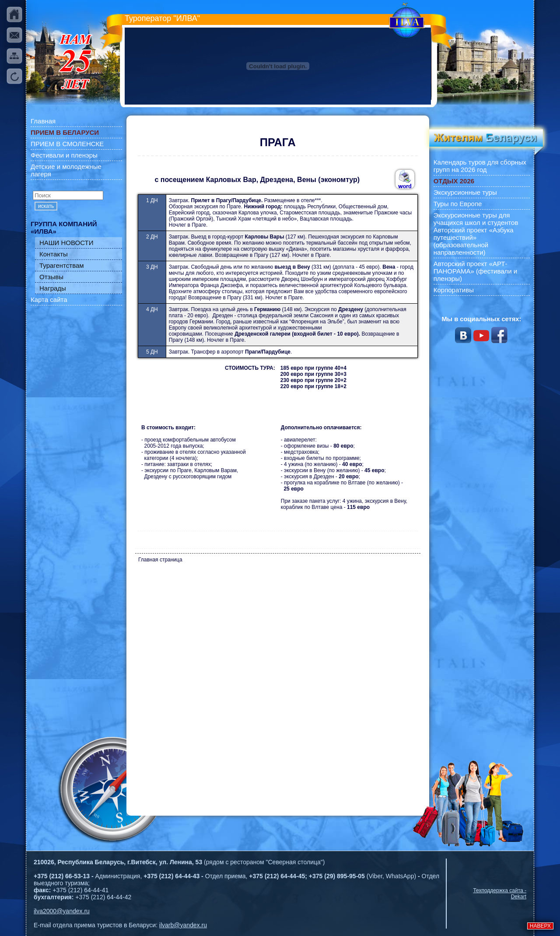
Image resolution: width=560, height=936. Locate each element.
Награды (53, 288)
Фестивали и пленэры (64, 155)
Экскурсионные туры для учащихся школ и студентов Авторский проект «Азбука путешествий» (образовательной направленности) (476, 234)
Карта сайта (49, 300)
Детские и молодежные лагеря (66, 170)
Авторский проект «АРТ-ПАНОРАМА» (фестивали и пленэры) (476, 271)
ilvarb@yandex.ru (183, 925)
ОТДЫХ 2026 (454, 181)
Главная (43, 121)
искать (46, 206)
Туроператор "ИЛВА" (162, 18)
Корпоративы (454, 290)
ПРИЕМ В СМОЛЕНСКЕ (67, 144)
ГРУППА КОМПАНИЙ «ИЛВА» (64, 228)
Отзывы (51, 277)
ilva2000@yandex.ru (62, 911)
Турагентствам (62, 265)
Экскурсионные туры (465, 192)
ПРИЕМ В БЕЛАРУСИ (65, 132)
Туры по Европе (458, 204)
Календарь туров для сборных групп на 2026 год (480, 166)
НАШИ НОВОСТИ (66, 243)
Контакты (54, 254)
